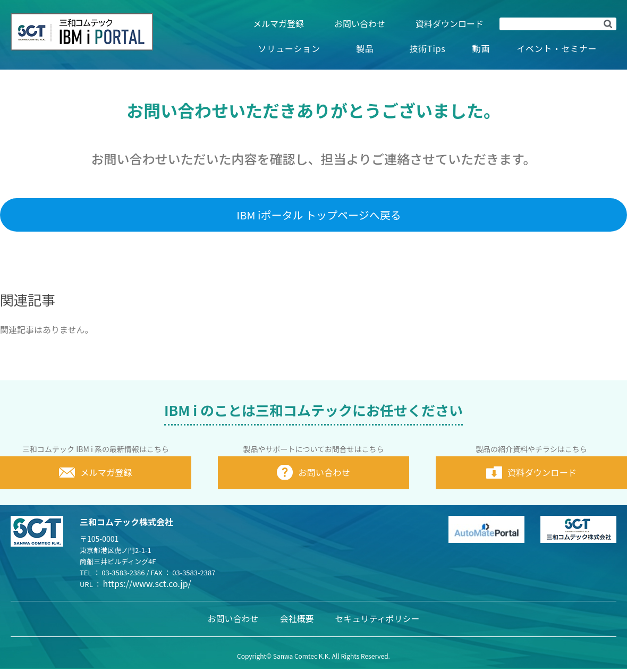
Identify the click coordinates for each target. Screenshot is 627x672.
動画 (481, 48)
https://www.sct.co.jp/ (147, 586)
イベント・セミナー (557, 48)
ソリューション (289, 48)
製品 (365, 48)
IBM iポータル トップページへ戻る (319, 215)
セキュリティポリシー (377, 622)
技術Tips (427, 48)
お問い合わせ (360, 23)
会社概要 (296, 622)
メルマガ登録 (278, 23)
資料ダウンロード (450, 23)
